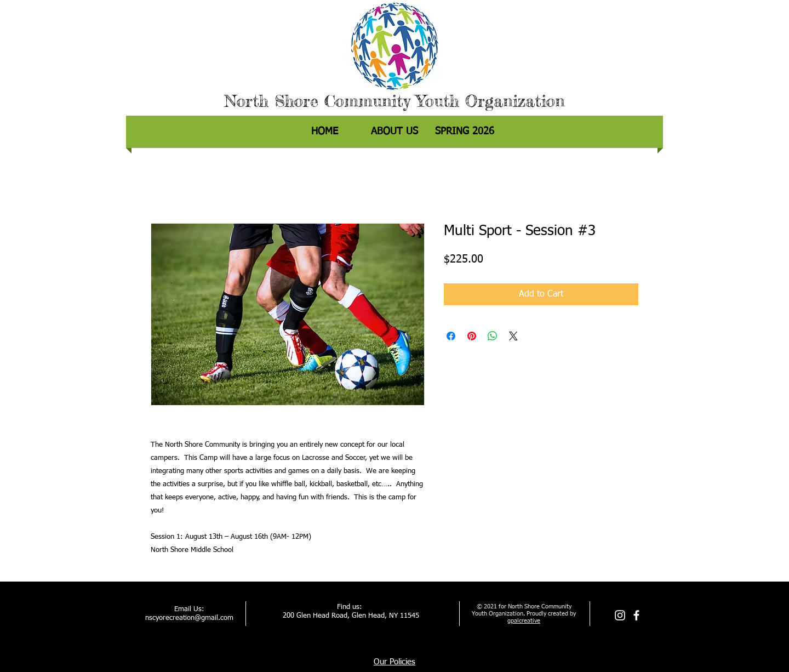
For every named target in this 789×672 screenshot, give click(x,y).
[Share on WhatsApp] (493, 336)
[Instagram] (620, 615)
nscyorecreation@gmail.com (189, 618)
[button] (465, 132)
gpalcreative (524, 621)
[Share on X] (513, 336)
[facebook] (636, 615)
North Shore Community (317, 101)
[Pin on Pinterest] (472, 336)
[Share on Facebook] (451, 336)
